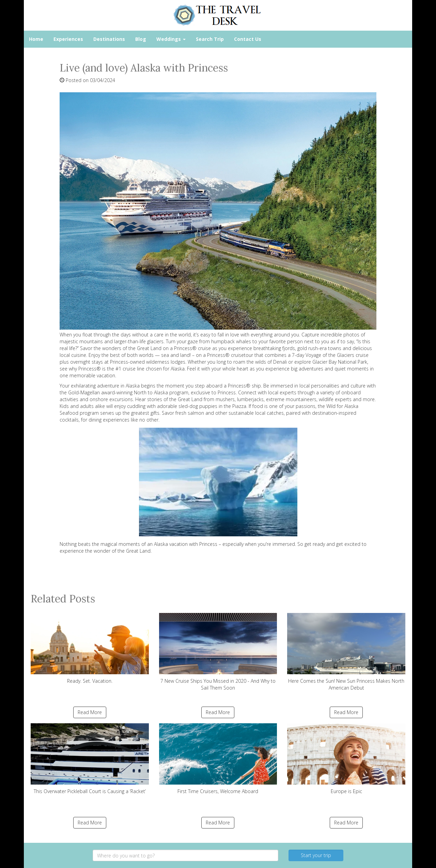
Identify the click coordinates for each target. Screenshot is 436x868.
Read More (90, 712)
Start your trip (316, 855)
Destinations (109, 39)
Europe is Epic (346, 759)
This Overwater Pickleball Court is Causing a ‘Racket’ (90, 759)
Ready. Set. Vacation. (90, 649)
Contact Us (248, 39)
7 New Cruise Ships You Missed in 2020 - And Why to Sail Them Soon (218, 652)
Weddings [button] (171, 39)
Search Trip (210, 39)
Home (36, 39)
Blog (141, 39)
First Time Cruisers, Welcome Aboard (218, 759)
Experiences (68, 39)
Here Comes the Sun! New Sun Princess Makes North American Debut (346, 652)
